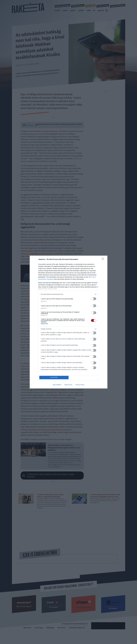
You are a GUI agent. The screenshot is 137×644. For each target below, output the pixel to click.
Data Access (68, 385)
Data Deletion (57, 385)
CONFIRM (54, 377)
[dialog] (69, 322)
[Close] (104, 259)
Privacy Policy (80, 385)
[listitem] (69, 294)
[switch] (94, 299)
